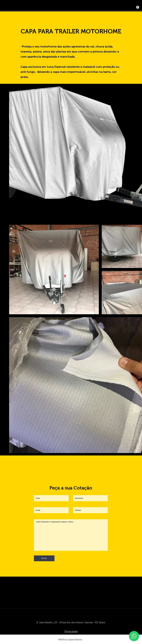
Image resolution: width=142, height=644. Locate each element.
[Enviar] (44, 558)
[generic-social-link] (138, 7)
